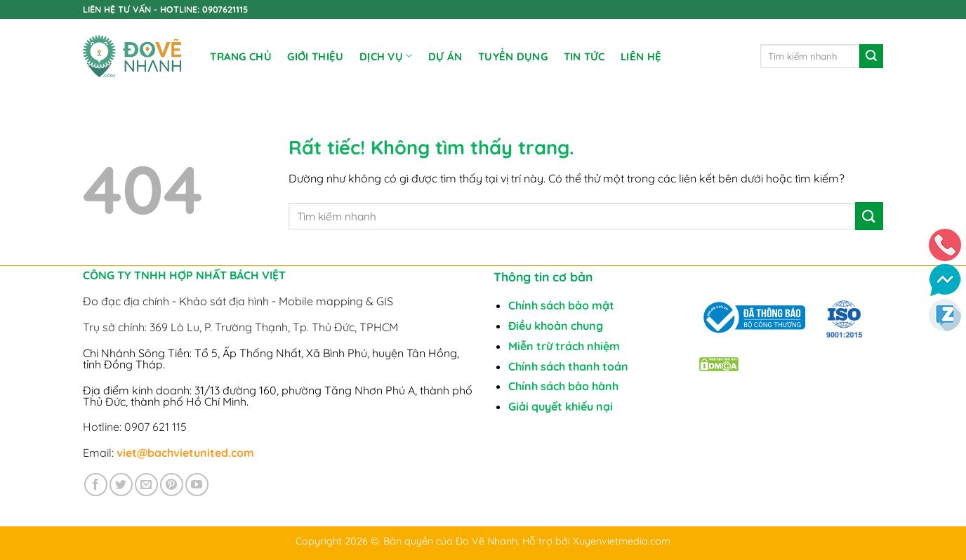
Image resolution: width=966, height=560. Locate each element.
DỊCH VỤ (386, 56)
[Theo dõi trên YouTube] (197, 485)
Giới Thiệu (315, 56)
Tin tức (584, 56)
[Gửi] (871, 56)
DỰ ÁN (445, 56)
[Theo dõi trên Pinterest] (172, 485)
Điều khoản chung (556, 326)
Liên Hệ (641, 56)
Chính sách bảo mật (561, 305)
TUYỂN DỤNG (513, 56)
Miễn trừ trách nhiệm (564, 346)
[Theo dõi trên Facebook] (96, 485)
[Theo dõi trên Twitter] (121, 485)
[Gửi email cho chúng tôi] (146, 485)
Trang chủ (241, 56)
